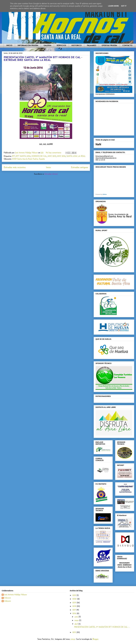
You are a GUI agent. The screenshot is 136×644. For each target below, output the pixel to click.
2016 (75, 614)
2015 (75, 633)
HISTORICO (77, 46)
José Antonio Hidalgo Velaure (15, 595)
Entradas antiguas (80, 167)
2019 (75, 603)
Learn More (113, 6)
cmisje (73, 639)
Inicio (48, 167)
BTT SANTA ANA (23, 156)
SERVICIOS (61, 46)
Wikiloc (105, 194)
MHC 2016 (61, 156)
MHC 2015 (52, 156)
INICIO (9, 46)
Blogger (95, 639)
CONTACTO (127, 46)
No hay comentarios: (54, 153)
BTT (14, 156)
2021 (75, 595)
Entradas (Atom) (51, 174)
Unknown (7, 598)
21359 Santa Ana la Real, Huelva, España (28, 159)
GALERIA (47, 46)
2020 (75, 599)
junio (77, 617)
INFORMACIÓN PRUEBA (28, 46)
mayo (77, 621)
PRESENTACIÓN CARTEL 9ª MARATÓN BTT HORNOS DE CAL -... (102, 627)
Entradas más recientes (15, 167)
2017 (74, 610)
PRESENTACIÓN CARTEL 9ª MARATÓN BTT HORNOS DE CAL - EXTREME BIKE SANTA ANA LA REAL (43, 59)
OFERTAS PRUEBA (109, 46)
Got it (124, 6)
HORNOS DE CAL (39, 156)
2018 (75, 606)
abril (76, 624)
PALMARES (92, 46)
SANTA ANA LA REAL (76, 156)
